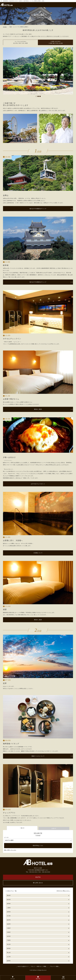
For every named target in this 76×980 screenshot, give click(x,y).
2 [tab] (38, 96)
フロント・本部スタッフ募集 (38, 966)
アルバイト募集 (54, 966)
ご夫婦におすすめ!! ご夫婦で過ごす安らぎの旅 (55, 42)
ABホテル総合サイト (23, 966)
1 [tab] (36, 96)
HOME (5, 27)
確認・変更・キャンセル (10, 850)
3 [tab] (40, 96)
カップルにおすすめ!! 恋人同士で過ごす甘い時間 (21, 42)
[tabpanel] (38, 71)
